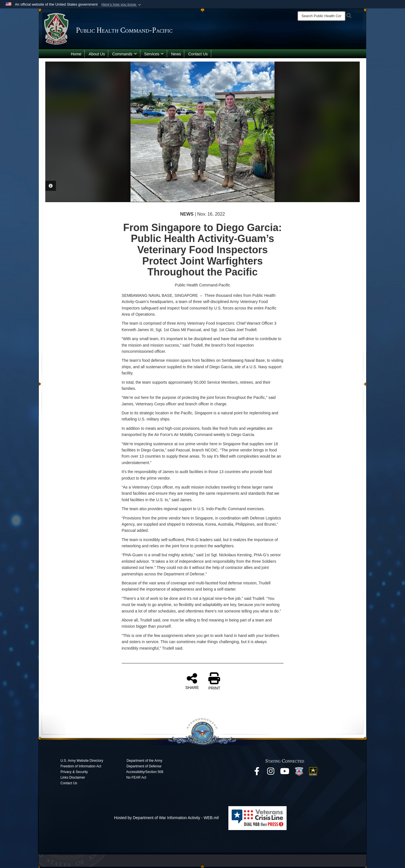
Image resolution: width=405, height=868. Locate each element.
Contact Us (198, 54)
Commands (125, 54)
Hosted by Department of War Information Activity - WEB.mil (166, 818)
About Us (97, 54)
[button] (122, 4)
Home (76, 54)
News (176, 54)
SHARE (192, 681)
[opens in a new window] (257, 773)
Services (154, 54)
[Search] (321, 16)
